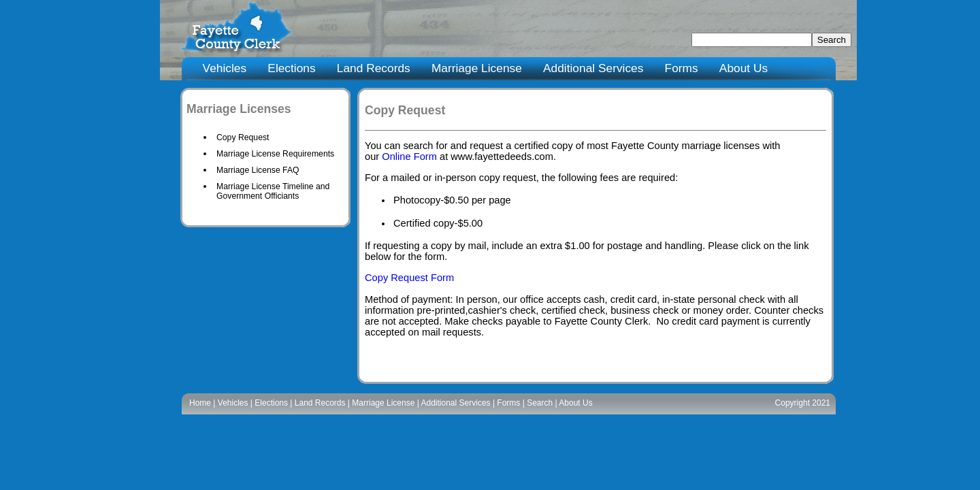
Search (540, 403)
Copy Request (243, 137)
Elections (291, 68)
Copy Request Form (409, 278)
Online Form (409, 157)
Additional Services (593, 68)
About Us (744, 68)
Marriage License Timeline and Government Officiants (273, 191)
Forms (682, 68)
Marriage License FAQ (258, 170)
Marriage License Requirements (275, 154)
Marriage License (477, 68)
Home (200, 403)
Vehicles (225, 68)
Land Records (374, 68)
